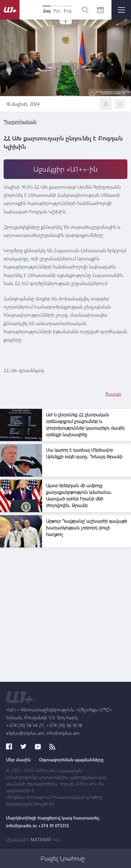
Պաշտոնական (20, 122)
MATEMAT (41, 839)
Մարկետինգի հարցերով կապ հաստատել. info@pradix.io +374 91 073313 (53, 822)
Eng (68, 11)
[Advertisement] (65, 616)
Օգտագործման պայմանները (71, 760)
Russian (113, 394)
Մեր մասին (18, 760)
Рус (57, 11)
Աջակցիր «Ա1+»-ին (65, 169)
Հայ (47, 11)
